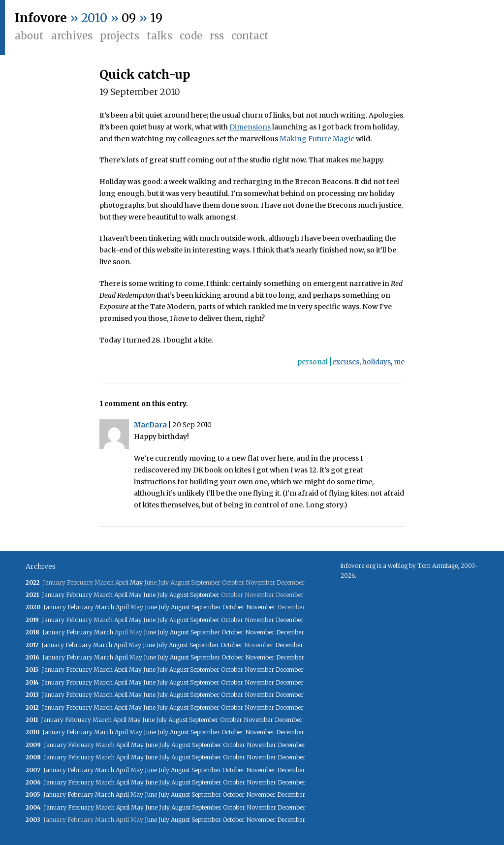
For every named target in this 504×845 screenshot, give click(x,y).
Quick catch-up (145, 75)
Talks (159, 36)
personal (313, 362)
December (290, 620)
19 (156, 18)
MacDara (150, 425)
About (29, 36)
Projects (120, 36)
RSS (217, 36)
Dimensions (250, 127)
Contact (250, 36)
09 (129, 18)
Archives (72, 36)
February (79, 595)
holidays (377, 362)
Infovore (41, 18)
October (234, 607)
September (205, 595)
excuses (346, 362)
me (399, 362)
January (53, 595)
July (162, 595)
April (121, 595)
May (136, 582)
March (103, 595)
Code (191, 36)
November (261, 607)
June (149, 595)
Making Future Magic (317, 139)
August (179, 595)
